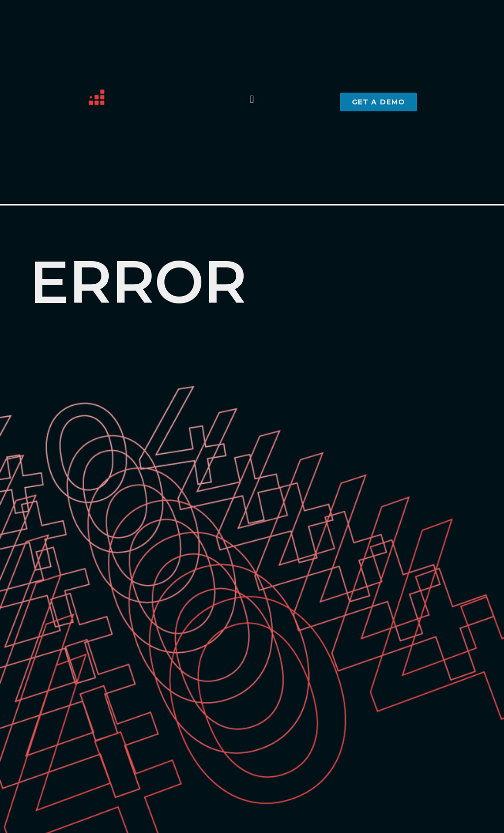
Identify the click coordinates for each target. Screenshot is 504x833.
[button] (252, 100)
